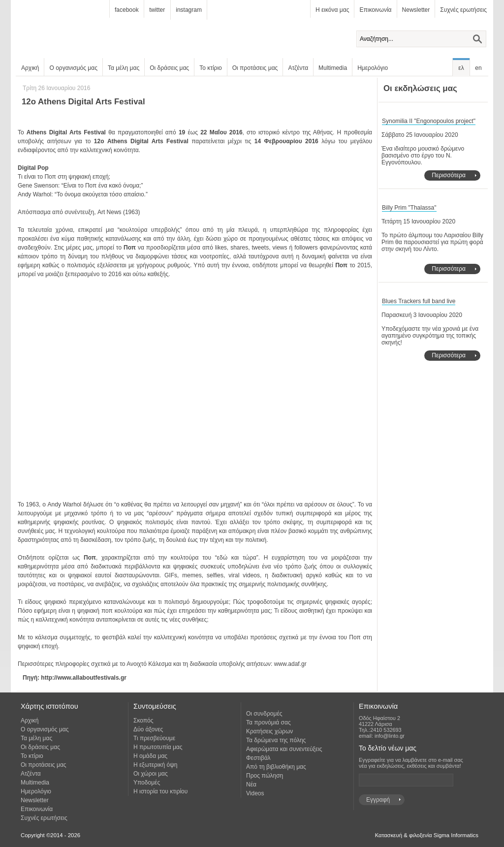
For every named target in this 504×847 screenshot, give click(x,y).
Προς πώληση (265, 776)
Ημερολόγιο (373, 68)
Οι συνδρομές (264, 714)
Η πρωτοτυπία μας (158, 747)
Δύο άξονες (148, 729)
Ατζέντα (298, 68)
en (478, 68)
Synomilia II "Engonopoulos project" (429, 121)
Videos (255, 793)
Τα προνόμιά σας (268, 722)
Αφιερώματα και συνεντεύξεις (284, 749)
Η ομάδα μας (150, 756)
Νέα (251, 784)
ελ (461, 68)
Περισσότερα (449, 175)
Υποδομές (147, 783)
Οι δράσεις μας (169, 68)
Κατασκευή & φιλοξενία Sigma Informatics (427, 835)
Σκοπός (143, 721)
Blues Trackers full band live (419, 301)
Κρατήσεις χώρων (269, 731)
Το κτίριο (211, 68)
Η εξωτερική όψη (155, 765)
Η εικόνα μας (332, 10)
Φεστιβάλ (258, 758)
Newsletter (416, 10)
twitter (157, 10)
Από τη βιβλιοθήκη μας (276, 767)
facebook (127, 10)
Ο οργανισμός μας (73, 68)
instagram (189, 10)
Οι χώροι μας (151, 774)
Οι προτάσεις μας (255, 68)
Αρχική (30, 68)
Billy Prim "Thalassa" (409, 208)
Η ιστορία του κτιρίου (160, 791)
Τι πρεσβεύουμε (154, 738)
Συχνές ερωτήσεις (463, 10)
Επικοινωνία (375, 10)
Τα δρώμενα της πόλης (276, 740)
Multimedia (333, 68)
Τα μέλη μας (124, 68)
